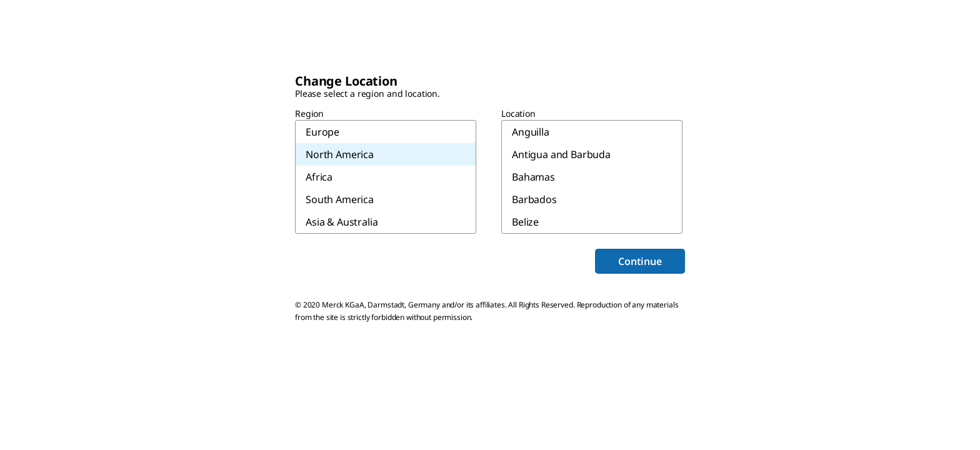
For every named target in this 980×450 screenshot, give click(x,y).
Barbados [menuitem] (534, 199)
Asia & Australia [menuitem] (342, 222)
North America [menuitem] (340, 154)
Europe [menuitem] (322, 132)
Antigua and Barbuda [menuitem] (561, 154)
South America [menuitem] (340, 199)
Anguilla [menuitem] (531, 132)
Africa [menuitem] (319, 177)
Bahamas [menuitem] (533, 177)
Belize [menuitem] (525, 222)
